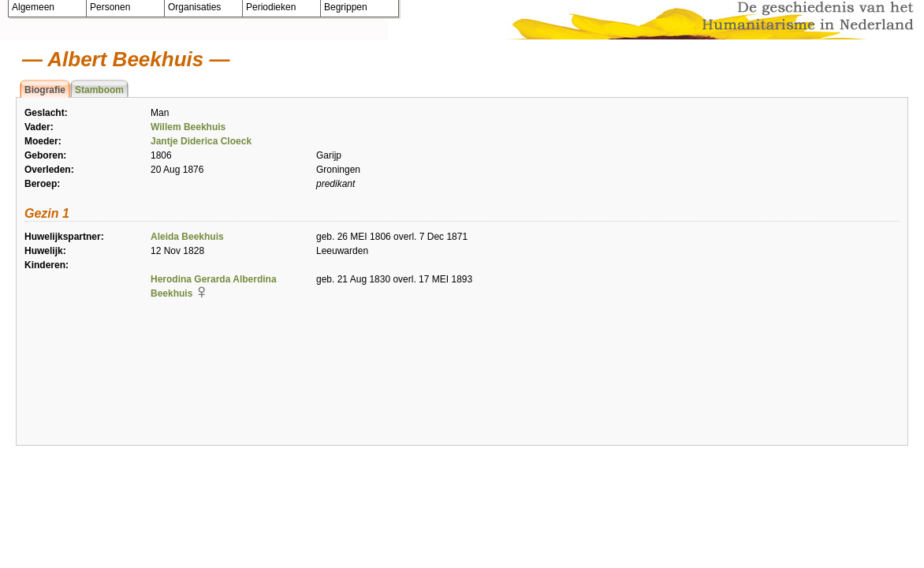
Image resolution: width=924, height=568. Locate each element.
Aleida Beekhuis (187, 237)
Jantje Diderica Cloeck (201, 141)
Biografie (45, 90)
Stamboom (99, 90)
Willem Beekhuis (188, 127)
